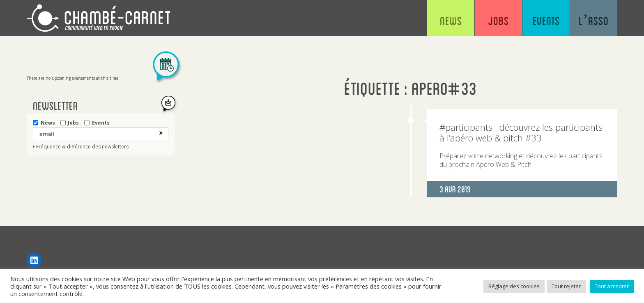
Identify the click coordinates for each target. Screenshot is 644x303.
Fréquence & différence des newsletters (82, 147)
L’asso (594, 21)
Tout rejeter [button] (566, 286)
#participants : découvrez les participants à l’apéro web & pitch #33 (521, 132)
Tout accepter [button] (612, 286)
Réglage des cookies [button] (514, 286)
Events (546, 21)
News (451, 21)
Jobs (498, 21)
